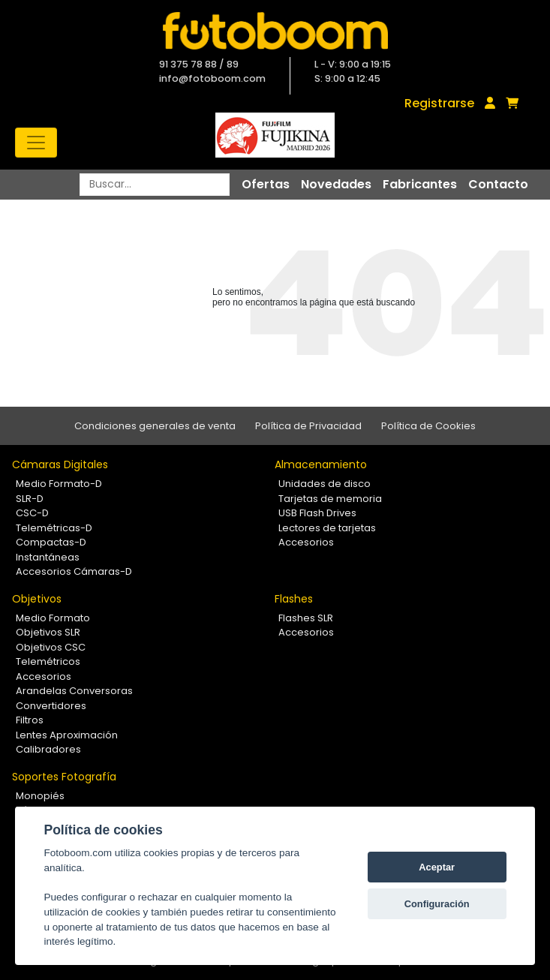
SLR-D (30, 499)
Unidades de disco (325, 484)
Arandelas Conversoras (74, 691)
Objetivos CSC (51, 647)
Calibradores (48, 749)
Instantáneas (48, 557)
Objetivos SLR (48, 632)
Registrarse (439, 103)
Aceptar (437, 867)
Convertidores (51, 706)
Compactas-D (51, 542)
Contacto (498, 184)
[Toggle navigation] (36, 143)
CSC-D (32, 513)
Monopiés (40, 796)
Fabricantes (420, 184)
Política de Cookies (428, 426)
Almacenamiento (321, 464)
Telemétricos (48, 661)
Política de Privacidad (308, 426)
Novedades (336, 184)
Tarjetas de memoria (330, 499)
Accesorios (306, 542)
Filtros (30, 720)
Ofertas (266, 184)
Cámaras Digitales (60, 464)
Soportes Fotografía (64, 777)
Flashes (294, 599)
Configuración (437, 904)
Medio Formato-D (59, 484)
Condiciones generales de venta (155, 426)
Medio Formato (53, 618)
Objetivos (37, 599)
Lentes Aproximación (67, 735)
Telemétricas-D (54, 528)
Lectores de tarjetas (327, 528)
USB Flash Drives (317, 513)
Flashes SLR (306, 618)
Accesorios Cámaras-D (74, 571)
